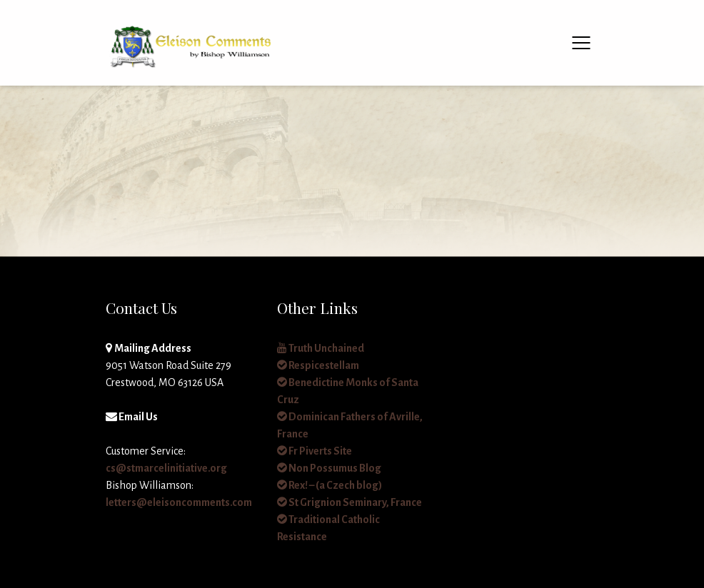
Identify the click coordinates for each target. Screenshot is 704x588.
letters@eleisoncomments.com (179, 502)
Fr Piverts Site (315, 451)
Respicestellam (318, 365)
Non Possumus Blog (329, 468)
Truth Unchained (321, 348)
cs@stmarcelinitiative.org (166, 468)
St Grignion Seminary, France (350, 502)
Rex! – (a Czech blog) (330, 485)
